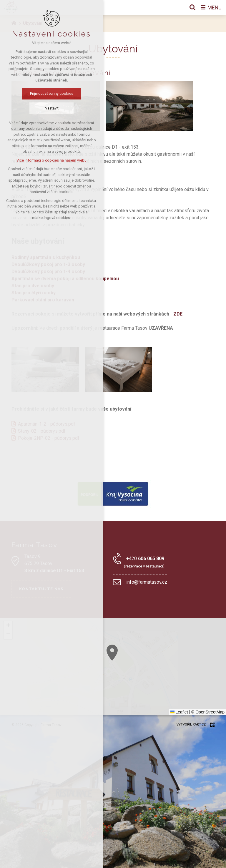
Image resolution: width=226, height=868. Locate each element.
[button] (112, 653)
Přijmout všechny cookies (52, 93)
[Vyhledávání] (192, 7)
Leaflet (179, 712)
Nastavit (52, 108)
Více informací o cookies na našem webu (51, 160)
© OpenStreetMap (208, 712)
